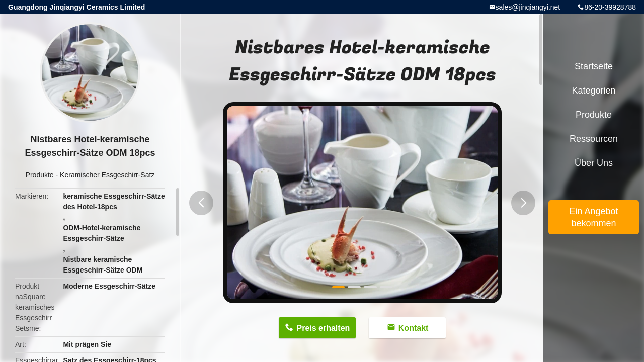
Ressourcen (594, 139)
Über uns (594, 163)
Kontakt (414, 328)
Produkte (40, 175)
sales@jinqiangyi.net (528, 7)
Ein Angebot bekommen (593, 217)
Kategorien (593, 90)
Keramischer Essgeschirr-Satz (107, 175)
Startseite (594, 66)
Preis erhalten (323, 328)
